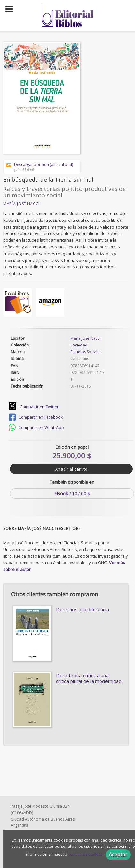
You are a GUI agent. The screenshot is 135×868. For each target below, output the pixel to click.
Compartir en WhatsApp (36, 428)
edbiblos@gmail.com (38, 806)
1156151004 (30, 825)
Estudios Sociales (86, 352)
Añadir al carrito (71, 469)
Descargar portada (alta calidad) (40, 167)
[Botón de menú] (11, 9)
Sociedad (79, 345)
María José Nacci (21, 204)
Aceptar (118, 855)
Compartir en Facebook (36, 417)
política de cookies (85, 854)
